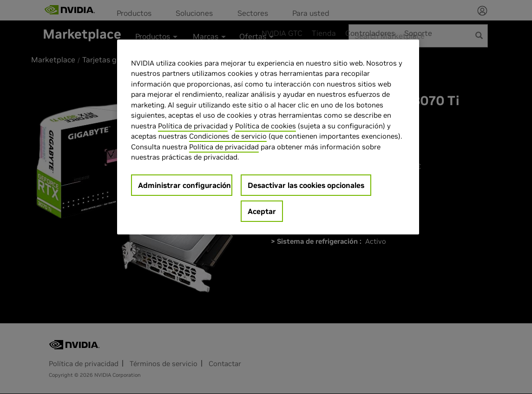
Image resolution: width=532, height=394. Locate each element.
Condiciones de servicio (228, 136)
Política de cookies (266, 126)
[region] (268, 137)
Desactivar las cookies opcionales (306, 185)
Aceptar (262, 211)
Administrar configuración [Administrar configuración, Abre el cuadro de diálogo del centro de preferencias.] (184, 185)
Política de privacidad (193, 126)
